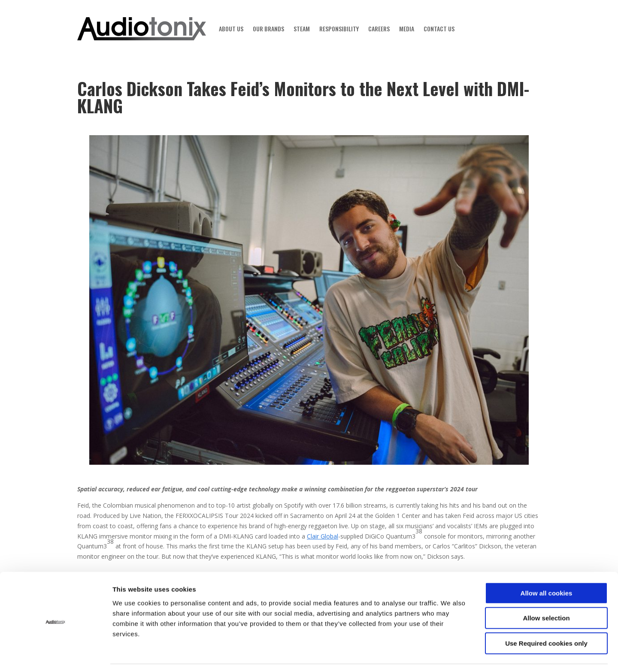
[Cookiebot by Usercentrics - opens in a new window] (56, 655)
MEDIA (407, 29)
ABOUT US (231, 29)
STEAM (302, 29)
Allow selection (546, 592)
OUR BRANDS (268, 29)
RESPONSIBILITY (339, 29)
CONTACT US (439, 29)
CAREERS (379, 29)
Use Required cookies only (546, 617)
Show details (457, 655)
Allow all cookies (547, 567)
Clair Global (323, 536)
